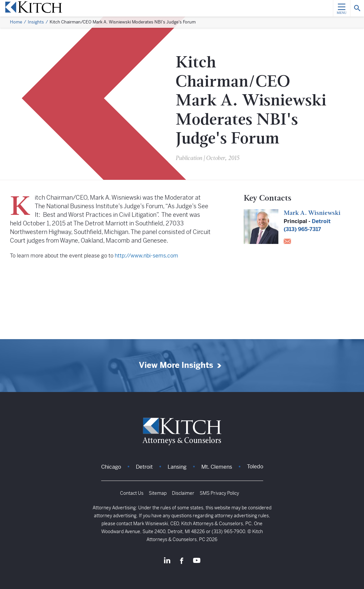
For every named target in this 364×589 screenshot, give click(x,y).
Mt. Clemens (217, 467)
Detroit (321, 221)
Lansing (177, 467)
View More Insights (176, 365)
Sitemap (158, 493)
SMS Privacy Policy (219, 493)
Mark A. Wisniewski (312, 213)
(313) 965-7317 (302, 229)
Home (16, 22)
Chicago (111, 467)
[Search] (357, 8)
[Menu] (342, 8)
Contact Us (132, 493)
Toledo (255, 467)
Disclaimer (183, 493)
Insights (36, 22)
